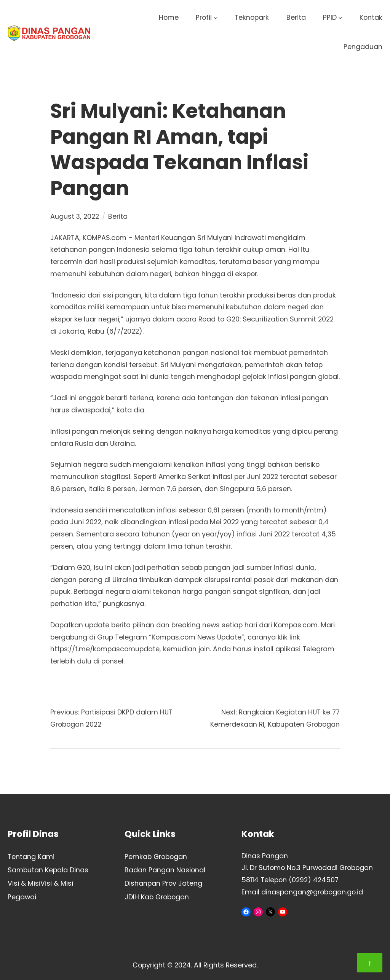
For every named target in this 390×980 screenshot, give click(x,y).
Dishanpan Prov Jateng (163, 883)
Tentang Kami (31, 857)
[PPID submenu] (340, 18)
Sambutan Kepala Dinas (48, 870)
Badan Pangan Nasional (165, 870)
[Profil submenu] (216, 18)
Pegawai (22, 897)
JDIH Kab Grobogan (157, 897)
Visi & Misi (24, 883)
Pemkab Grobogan (156, 857)
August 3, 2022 (75, 216)
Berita (118, 216)
